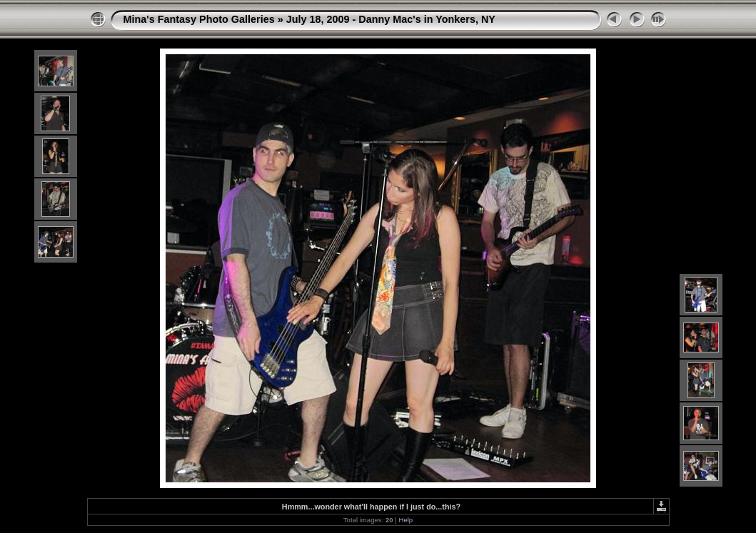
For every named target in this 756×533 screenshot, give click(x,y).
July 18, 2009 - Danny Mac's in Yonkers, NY (391, 19)
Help (405, 520)
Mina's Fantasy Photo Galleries (199, 19)
